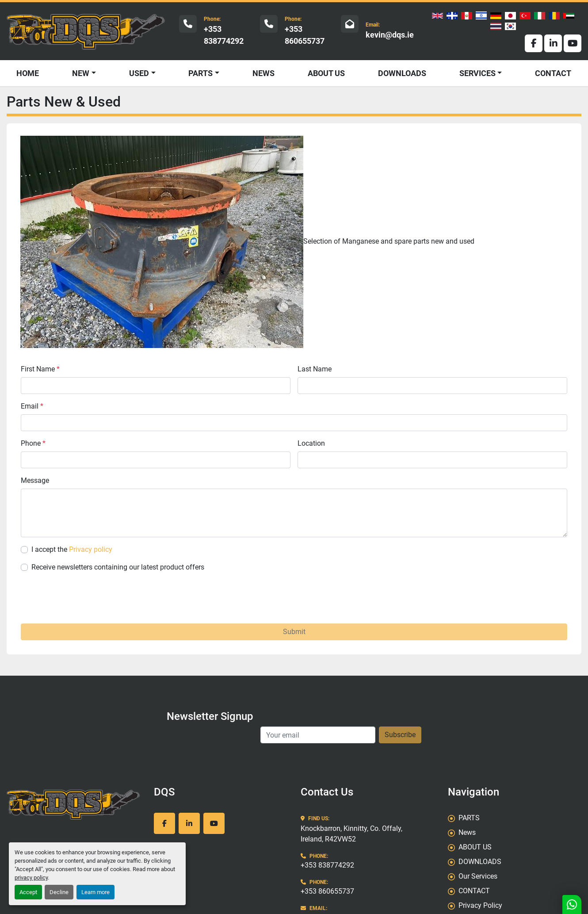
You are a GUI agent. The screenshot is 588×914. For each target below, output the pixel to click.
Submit (294, 632)
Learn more (95, 892)
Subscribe (400, 735)
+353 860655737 (305, 35)
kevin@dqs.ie (390, 35)
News (263, 73)
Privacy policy (91, 549)
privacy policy (31, 878)
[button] (142, 73)
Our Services (478, 876)
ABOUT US (326, 73)
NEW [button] (81, 73)
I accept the (72, 549)
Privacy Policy (480, 905)
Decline (59, 892)
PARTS (200, 73)
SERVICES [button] (477, 73)
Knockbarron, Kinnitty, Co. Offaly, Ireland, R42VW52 (351, 834)
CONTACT (553, 73)
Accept (28, 892)
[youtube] (573, 43)
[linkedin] (553, 43)
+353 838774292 (224, 35)
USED (139, 73)
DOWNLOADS (402, 73)
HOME (28, 73)
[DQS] (74, 804)
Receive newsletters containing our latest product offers (118, 567)
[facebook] (534, 43)
